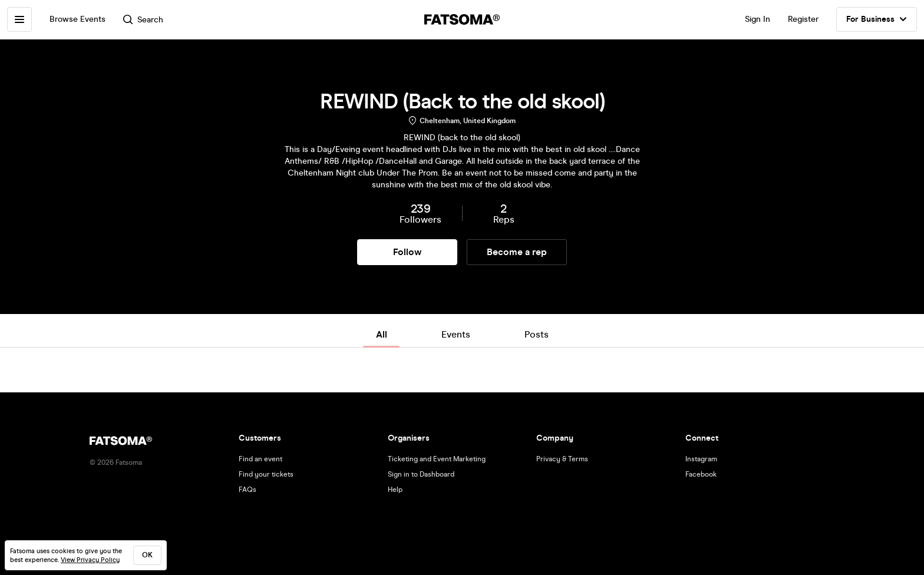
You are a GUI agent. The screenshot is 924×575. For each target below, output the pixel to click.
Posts (537, 334)
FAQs (247, 490)
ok (147, 555)
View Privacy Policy (90, 560)
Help (395, 490)
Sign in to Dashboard (421, 474)
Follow (407, 252)
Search (143, 20)
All (382, 334)
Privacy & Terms (562, 459)
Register (803, 19)
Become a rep (517, 252)
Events (456, 334)
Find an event (260, 459)
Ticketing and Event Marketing (437, 459)
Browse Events (77, 19)
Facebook (701, 474)
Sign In (758, 19)
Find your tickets (266, 474)
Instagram (701, 459)
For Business (877, 19)
